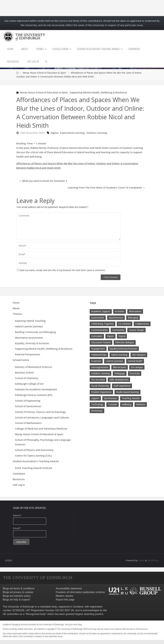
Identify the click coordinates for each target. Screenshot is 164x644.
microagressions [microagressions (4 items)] (100, 367)
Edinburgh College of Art (29, 384)
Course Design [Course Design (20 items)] (136, 330)
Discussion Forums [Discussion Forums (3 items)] (101, 342)
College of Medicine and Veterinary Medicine (41, 429)
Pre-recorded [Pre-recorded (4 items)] (98, 380)
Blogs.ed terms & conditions (19, 588)
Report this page (65, 600)
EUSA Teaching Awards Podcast (34, 468)
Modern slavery (64, 596)
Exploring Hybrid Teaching (30, 321)
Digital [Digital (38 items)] (122, 336)
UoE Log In (19, 485)
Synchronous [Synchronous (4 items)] (111, 398)
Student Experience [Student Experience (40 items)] (101, 392)
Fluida (141, 560)
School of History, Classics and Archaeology (40, 412)
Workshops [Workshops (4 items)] (97, 411)
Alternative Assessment (29, 338)
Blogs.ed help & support (16, 600)
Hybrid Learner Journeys (29, 326)
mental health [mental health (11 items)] (135, 361)
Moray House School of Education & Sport (44, 73)
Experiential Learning (72, 133)
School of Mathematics (28, 423)
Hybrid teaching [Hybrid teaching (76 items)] (119, 355)
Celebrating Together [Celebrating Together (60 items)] (102, 324)
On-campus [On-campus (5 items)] (137, 367)
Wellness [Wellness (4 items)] (141, 404)
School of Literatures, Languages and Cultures (42, 417)
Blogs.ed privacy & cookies (18, 592)
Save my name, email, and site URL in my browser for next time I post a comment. (61, 270)
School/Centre (21, 360)
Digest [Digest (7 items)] (110, 336)
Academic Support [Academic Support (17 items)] (101, 311)
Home (16, 303)
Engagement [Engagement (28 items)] (98, 349)
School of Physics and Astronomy (34, 450)
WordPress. (153, 560)
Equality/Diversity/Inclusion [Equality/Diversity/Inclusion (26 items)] (123, 349)
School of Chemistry (27, 378)
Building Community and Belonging (35, 332)
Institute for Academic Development (36, 389)
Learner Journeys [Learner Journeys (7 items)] (114, 361)
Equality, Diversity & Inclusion (32, 343)
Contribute (19, 474)
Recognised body (36, 614)
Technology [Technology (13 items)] (97, 404)
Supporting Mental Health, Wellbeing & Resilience (98, 92)
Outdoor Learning (97, 133)
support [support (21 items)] (95, 398)
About (16, 308)
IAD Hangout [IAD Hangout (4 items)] (139, 355)
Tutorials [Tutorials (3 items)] (113, 404)
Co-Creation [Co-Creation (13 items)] (125, 324)
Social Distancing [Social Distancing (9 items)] (100, 386)
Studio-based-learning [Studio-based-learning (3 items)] (127, 392)
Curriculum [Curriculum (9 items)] (97, 336)
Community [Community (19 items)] (118, 330)
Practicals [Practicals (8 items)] (135, 373)
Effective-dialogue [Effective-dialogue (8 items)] (125, 342)
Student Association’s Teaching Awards (36, 461)
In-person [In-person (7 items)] (96, 361)
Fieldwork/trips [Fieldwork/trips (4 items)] (99, 355)
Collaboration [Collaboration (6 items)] (142, 324)
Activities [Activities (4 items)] (120, 311)
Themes (17, 314)
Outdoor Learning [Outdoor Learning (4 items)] (100, 373)
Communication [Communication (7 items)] (99, 330)
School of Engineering (28, 401)
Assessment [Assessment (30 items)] (98, 318)
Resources (19, 479)
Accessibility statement (69, 588)
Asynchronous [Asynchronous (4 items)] (116, 318)
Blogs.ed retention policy (17, 596)
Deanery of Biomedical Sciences (34, 367)
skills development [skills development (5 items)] (119, 380)
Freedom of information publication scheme (80, 592)
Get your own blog (73, 624)
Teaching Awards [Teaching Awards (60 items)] (131, 398)
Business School (24, 372)
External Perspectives (28, 354)
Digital (55, 133)
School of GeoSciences (28, 406)
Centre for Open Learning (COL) (33, 456)
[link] (47, 61)
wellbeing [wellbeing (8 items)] (127, 404)
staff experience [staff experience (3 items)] (122, 386)
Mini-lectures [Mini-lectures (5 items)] (120, 367)
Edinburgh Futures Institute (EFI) (34, 395)
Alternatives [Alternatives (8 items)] (135, 311)
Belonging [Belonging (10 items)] (133, 318)
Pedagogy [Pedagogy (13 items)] (120, 373)
